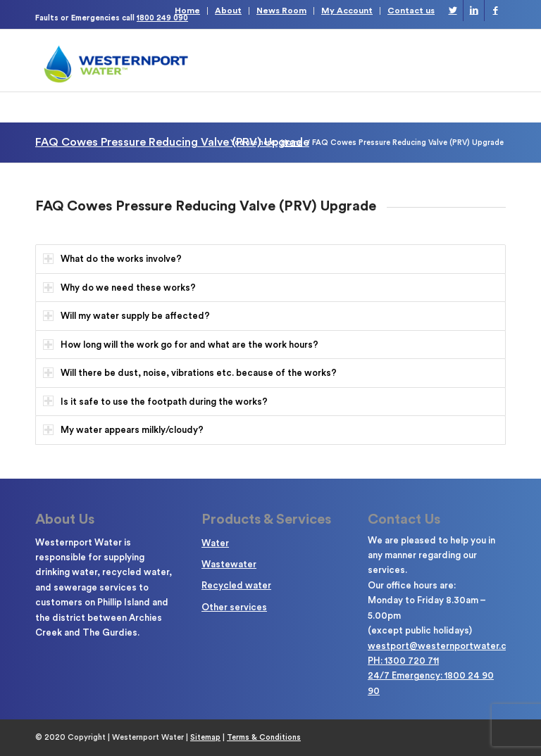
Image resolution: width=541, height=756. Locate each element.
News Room (281, 11)
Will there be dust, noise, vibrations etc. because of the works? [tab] (190, 373)
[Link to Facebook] (495, 11)
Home (187, 11)
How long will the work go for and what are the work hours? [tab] (181, 345)
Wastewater (229, 564)
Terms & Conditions (264, 737)
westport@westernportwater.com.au (450, 646)
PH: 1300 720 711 (403, 661)
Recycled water (236, 585)
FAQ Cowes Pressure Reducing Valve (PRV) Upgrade (172, 142)
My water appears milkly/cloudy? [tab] (123, 430)
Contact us (411, 11)
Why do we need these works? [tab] (119, 288)
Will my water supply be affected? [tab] (126, 316)
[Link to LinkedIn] (474, 11)
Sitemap (205, 737)
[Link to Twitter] (453, 11)
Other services (234, 607)
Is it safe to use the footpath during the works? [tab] (155, 401)
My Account (347, 11)
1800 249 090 (162, 18)
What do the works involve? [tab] (112, 259)
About (228, 11)
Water (215, 543)
